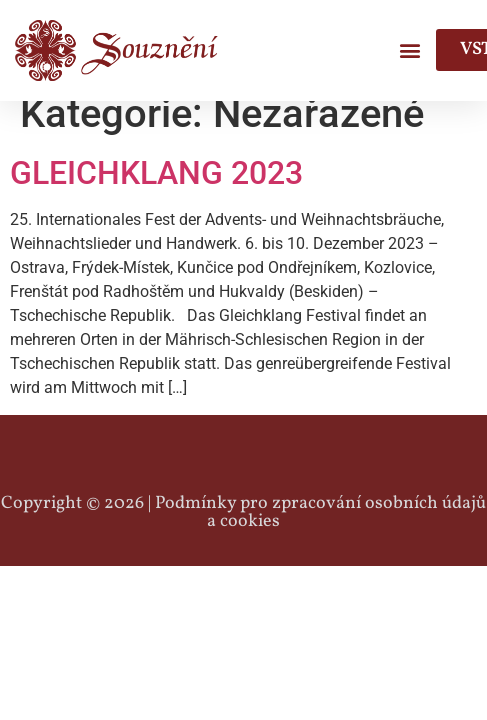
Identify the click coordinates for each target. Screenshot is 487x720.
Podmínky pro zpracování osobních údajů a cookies (320, 530)
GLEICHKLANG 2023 (156, 192)
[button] (409, 50)
